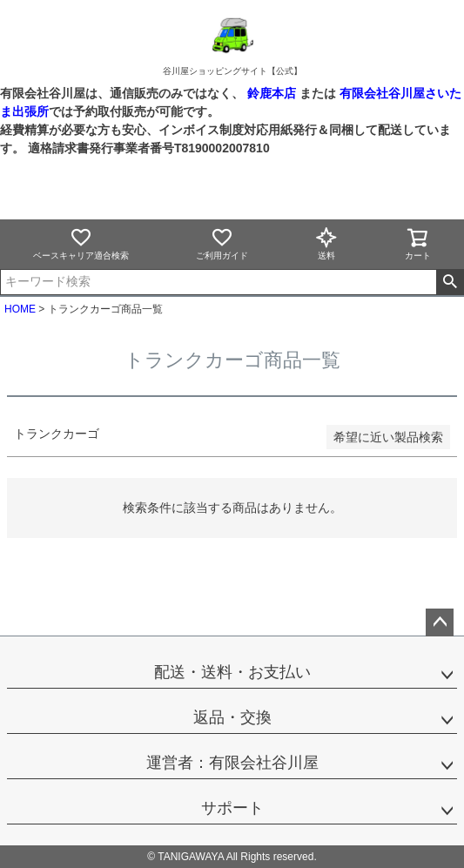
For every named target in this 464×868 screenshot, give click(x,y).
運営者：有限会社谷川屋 (232, 763)
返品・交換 (232, 717)
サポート (232, 808)
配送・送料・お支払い (232, 672)
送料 (326, 243)
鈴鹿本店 (272, 93)
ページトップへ (440, 622)
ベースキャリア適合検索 (81, 243)
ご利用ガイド (222, 243)
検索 (450, 282)
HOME (20, 309)
